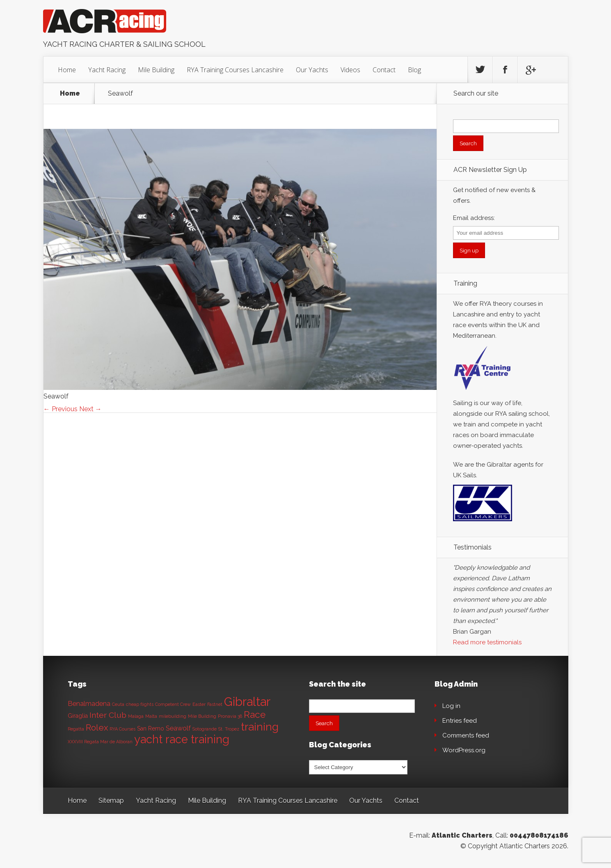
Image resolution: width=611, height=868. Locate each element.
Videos (350, 70)
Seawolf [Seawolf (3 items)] (178, 728)
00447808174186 (539, 835)
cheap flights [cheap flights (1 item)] (140, 704)
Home (67, 70)
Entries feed (460, 721)
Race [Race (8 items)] (255, 715)
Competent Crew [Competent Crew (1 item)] (173, 704)
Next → (90, 409)
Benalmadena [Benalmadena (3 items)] (89, 704)
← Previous (61, 409)
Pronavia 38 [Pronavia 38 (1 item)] (230, 716)
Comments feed (466, 735)
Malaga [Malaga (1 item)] (136, 716)
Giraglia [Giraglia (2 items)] (78, 716)
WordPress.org (464, 750)
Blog (414, 70)
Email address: (474, 218)
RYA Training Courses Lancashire (235, 70)
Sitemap (111, 800)
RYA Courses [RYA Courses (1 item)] (122, 729)
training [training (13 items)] (260, 727)
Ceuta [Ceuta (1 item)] (118, 704)
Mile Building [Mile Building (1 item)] (202, 716)
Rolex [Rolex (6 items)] (97, 728)
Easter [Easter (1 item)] (199, 704)
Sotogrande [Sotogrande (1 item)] (205, 729)
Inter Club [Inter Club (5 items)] (108, 715)
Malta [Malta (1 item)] (151, 716)
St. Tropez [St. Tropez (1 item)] (229, 729)
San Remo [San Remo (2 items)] (151, 728)
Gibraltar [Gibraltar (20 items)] (247, 702)
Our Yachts (312, 70)
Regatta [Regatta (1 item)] (76, 729)
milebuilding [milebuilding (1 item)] (173, 716)
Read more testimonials (487, 642)
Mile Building (156, 70)
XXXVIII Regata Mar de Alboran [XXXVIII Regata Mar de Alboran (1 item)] (100, 742)
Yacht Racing (107, 70)
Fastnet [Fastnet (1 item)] (215, 704)
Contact (384, 70)
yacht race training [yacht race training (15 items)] (182, 739)
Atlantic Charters (462, 835)
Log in (451, 706)
